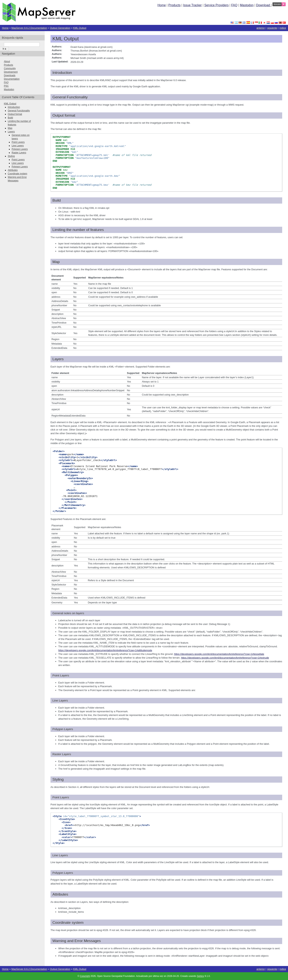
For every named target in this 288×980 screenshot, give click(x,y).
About (7, 61)
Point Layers (18, 142)
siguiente (272, 28)
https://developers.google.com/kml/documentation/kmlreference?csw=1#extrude (225, 658)
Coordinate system (17, 174)
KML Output (80, 28)
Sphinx (201, 976)
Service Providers (216, 5)
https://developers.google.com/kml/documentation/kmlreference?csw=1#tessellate (219, 654)
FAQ (234, 5)
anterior (261, 28)
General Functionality (19, 111)
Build (10, 118)
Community (10, 68)
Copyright (85, 976)
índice (283, 28)
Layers (11, 132)
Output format (15, 114)
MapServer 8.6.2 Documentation (29, 28)
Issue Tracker (192, 5)
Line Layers (18, 146)
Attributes (13, 170)
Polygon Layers (20, 149)
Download (264, 5)
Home (162, 5)
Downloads (10, 75)
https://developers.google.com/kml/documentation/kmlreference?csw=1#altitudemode (105, 650)
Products (174, 5)
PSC (6, 86)
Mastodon (247, 5)
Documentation (12, 79)
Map (10, 128)
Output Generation (60, 28)
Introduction (14, 107)
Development (11, 72)
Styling (11, 156)
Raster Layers (19, 153)
